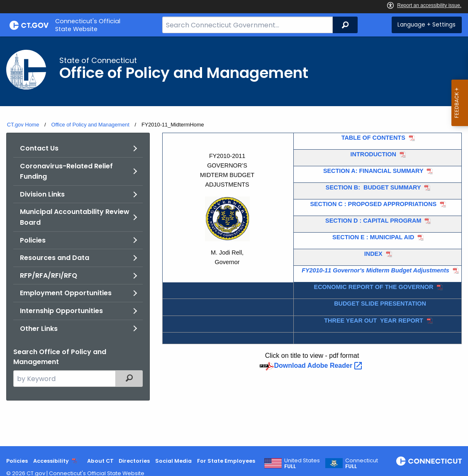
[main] (234, 241)
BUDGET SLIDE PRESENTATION (380, 304)
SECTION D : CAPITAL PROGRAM (373, 221)
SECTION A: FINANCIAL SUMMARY (373, 171)
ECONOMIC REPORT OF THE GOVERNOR (374, 287)
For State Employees (226, 461)
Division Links (42, 194)
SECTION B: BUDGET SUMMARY (373, 187)
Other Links (39, 329)
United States (302, 464)
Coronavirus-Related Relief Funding (66, 171)
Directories (134, 461)
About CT (100, 461)
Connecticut (362, 464)
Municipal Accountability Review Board (75, 217)
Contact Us (39, 148)
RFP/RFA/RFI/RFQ (49, 276)
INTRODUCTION (373, 154)
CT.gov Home (23, 125)
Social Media (173, 461)
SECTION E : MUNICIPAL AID (373, 237)
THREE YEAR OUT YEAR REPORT (374, 321)
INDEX (373, 254)
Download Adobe (319, 365)
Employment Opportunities (66, 293)
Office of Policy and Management (90, 125)
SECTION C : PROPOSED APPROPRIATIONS (373, 204)
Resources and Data (55, 258)
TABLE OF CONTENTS (373, 138)
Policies (33, 240)
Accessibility (51, 461)
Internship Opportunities (61, 311)
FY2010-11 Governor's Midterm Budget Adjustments (375, 270)
